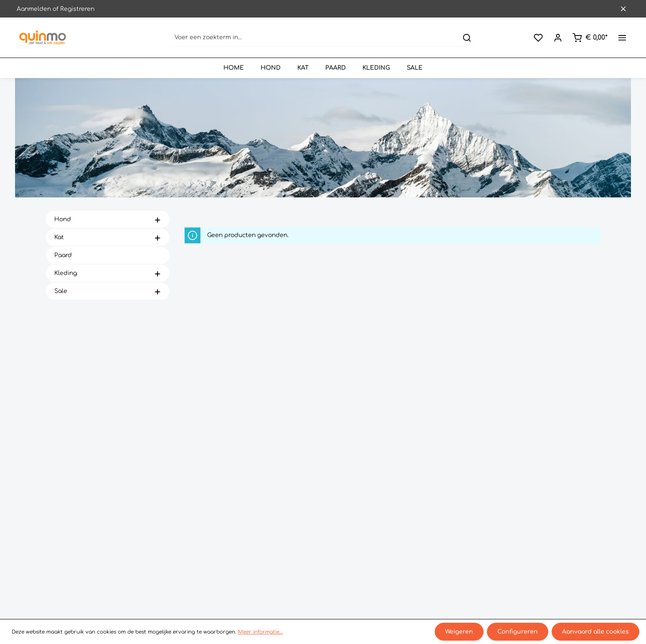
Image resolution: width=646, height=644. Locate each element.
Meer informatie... (261, 632)
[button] (158, 220)
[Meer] (622, 38)
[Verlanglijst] (538, 38)
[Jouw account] (558, 38)
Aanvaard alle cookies (595, 632)
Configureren (518, 632)
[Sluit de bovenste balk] (623, 9)
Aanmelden (34, 9)
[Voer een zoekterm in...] (314, 38)
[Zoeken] (467, 38)
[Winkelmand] (590, 38)
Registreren (77, 9)
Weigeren (459, 632)
